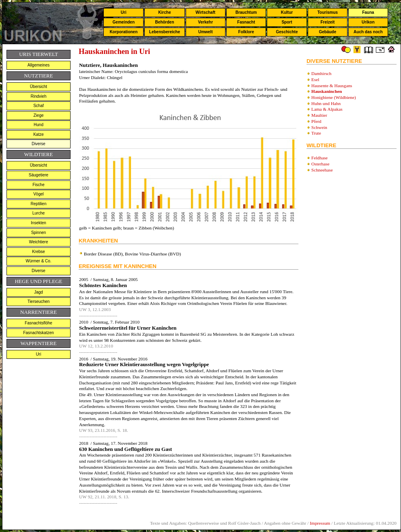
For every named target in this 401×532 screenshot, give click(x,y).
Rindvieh (39, 96)
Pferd (316, 121)
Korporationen (123, 32)
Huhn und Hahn (326, 103)
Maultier (319, 115)
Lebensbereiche (165, 32)
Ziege (38, 115)
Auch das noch (368, 32)
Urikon (368, 22)
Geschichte (287, 32)
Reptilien (39, 204)
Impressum (320, 523)
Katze (39, 134)
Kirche (164, 12)
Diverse (39, 144)
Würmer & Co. (38, 261)
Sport (287, 22)
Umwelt (206, 32)
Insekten (39, 223)
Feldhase (320, 158)
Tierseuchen (39, 301)
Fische (38, 185)
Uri (124, 12)
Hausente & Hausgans (332, 86)
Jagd (39, 292)
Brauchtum (246, 12)
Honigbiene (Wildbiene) (334, 97)
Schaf (39, 106)
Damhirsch (322, 73)
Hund (39, 125)
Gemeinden (124, 22)
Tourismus (328, 12)
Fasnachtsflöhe (39, 323)
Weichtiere (38, 242)
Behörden (165, 22)
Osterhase (321, 164)
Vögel (39, 194)
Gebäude (328, 32)
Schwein (319, 127)
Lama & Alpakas (327, 109)
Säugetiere (39, 175)
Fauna (368, 12)
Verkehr (205, 22)
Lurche (39, 213)
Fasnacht (246, 22)
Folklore (246, 32)
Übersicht (39, 87)
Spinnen (39, 233)
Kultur (287, 12)
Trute (316, 133)
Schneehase (322, 170)
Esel (315, 79)
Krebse (39, 252)
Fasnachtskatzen (39, 333)
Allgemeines (39, 65)
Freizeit (327, 22)
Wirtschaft (205, 12)
